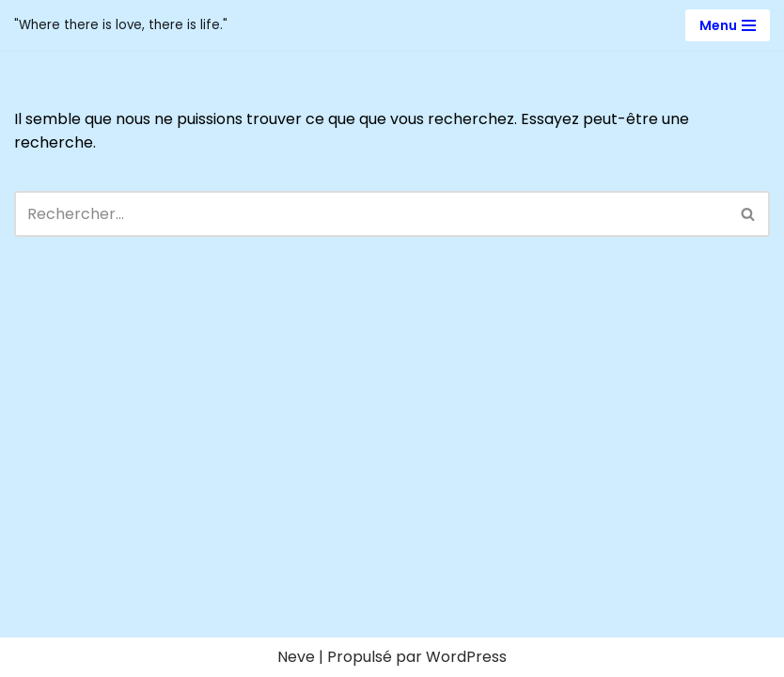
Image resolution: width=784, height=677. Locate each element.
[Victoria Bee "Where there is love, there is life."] (121, 25)
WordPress (466, 657)
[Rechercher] (371, 214)
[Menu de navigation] (728, 25)
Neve (296, 657)
